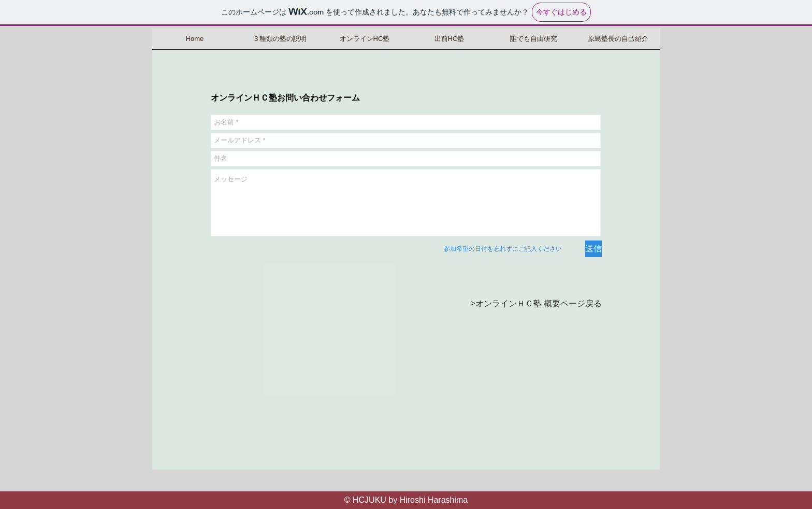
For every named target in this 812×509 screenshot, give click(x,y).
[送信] (593, 249)
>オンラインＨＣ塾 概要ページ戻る (536, 303)
